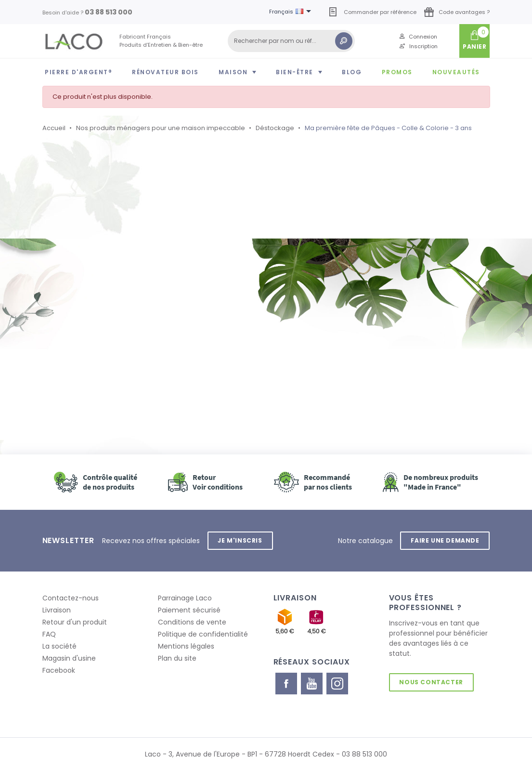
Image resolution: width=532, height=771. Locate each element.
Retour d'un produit (75, 622)
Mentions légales (186, 646)
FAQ (49, 634)
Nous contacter (431, 682)
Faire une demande (445, 540)
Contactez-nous (71, 598)
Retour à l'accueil (97, 347)
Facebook (59, 670)
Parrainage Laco (185, 598)
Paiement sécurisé (189, 610)
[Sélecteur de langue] (292, 12)
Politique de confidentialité (203, 634)
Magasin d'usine (69, 658)
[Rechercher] (291, 41)
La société (59, 646)
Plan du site (177, 658)
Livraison (57, 610)
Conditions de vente (192, 622)
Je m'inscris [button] (240, 540)
